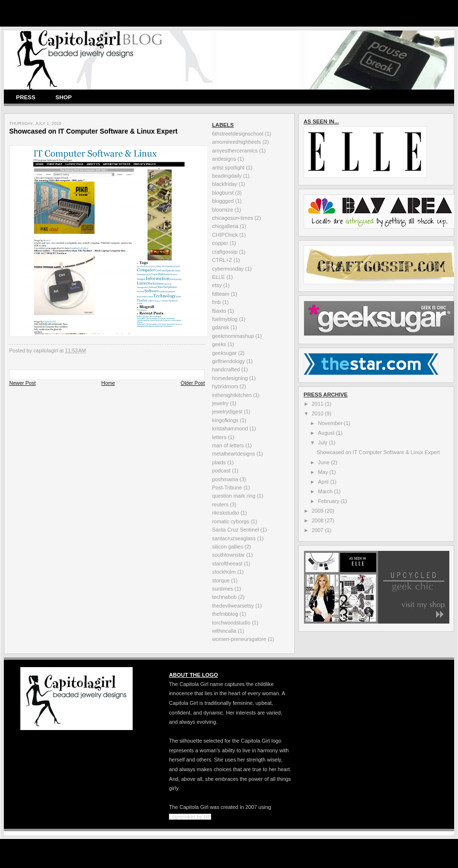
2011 (318, 404)
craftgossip (225, 252)
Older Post (193, 383)
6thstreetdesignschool (238, 134)
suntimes (223, 589)
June (325, 462)
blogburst (223, 193)
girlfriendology (229, 361)
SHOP (64, 97)
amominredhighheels (237, 142)
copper (220, 243)
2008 (318, 520)
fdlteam (221, 294)
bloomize (223, 210)
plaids (219, 462)
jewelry (220, 403)
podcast (221, 471)
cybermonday (228, 269)
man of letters (228, 445)
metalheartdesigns (234, 454)
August (327, 433)
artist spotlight (228, 168)
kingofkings (225, 420)
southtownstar (229, 555)
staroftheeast (227, 563)
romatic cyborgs (231, 521)
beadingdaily (227, 176)
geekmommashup (233, 336)
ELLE (219, 277)
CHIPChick (225, 235)
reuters (220, 504)
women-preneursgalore (239, 639)
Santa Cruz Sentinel (236, 530)
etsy (217, 285)
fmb (216, 302)
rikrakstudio (226, 513)
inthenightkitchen (232, 395)
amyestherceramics (235, 151)
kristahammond (230, 428)
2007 (318, 530)
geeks (219, 344)
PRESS (26, 97)
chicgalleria (225, 226)
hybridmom (225, 386)
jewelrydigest (227, 411)
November (331, 423)
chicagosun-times (233, 218)
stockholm (224, 572)
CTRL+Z (222, 260)
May (324, 472)
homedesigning (230, 378)
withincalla (224, 631)
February (329, 501)
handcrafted (226, 369)
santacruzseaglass (234, 538)
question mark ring (234, 496)
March (326, 491)
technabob (224, 597)
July (323, 442)
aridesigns (224, 159)
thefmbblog (225, 614)
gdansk (221, 327)
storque (221, 580)
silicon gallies (228, 547)
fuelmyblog (225, 319)
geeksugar (224, 353)
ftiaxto (219, 311)
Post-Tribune (227, 487)
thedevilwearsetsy (233, 606)
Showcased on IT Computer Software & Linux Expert (378, 452)
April (324, 482)
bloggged (223, 201)
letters (219, 437)
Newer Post (23, 383)
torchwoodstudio (231, 623)
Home (108, 383)
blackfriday (225, 184)
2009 (318, 511)
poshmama (225, 479)
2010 (318, 413)
